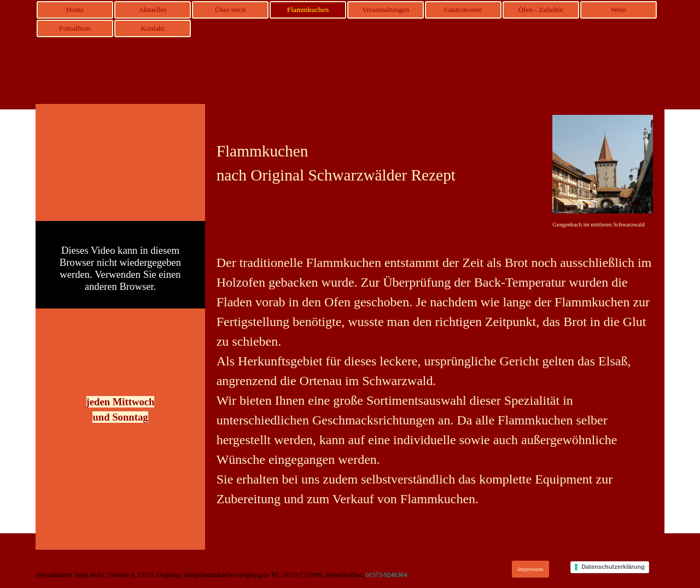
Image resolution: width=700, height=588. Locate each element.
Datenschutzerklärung (613, 567)
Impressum (530, 569)
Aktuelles (152, 10)
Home (75, 10)
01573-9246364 (386, 575)
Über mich (231, 10)
